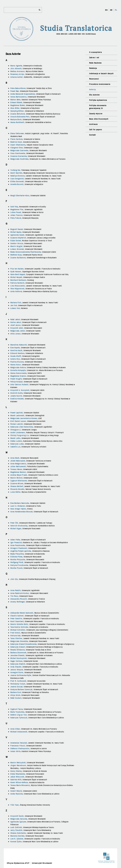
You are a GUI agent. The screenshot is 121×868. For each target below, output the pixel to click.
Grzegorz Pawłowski (19, 548)
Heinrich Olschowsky (19, 526)
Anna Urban (15, 729)
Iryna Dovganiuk (17, 179)
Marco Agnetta (16, 66)
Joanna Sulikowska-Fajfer (21, 675)
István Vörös (16, 751)
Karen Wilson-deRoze (19, 782)
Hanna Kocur (16, 365)
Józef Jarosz (16, 325)
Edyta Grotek (16, 241)
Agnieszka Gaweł (17, 235)
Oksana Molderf (17, 486)
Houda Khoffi (16, 356)
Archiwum (93, 124)
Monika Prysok (16, 568)
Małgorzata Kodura (18, 367)
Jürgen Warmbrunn (18, 765)
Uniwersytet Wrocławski (42, 863)
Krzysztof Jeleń (17, 328)
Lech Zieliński (16, 827)
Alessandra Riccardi (19, 599)
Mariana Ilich (16, 302)
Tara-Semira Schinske (19, 627)
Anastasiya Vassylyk (19, 743)
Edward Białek (16, 102)
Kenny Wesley (16, 771)
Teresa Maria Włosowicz (20, 785)
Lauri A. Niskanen (18, 506)
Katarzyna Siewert (18, 647)
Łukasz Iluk (15, 308)
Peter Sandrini (16, 618)
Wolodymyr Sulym (18, 684)
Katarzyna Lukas (17, 444)
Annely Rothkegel (18, 602)
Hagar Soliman (16, 661)
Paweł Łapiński (17, 413)
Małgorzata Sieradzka (19, 641)
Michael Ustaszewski (19, 732)
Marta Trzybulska (17, 712)
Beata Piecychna (17, 554)
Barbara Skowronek (18, 653)
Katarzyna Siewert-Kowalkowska (24, 644)
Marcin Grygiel (16, 246)
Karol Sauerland (17, 621)
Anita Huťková (16, 291)
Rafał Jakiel (15, 319)
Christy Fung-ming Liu (20, 435)
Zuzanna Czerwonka (19, 156)
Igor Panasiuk (16, 542)
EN (106, 10)
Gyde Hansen (16, 272)
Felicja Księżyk (17, 382)
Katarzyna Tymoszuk (19, 718)
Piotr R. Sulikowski (18, 681)
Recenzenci (94, 79)
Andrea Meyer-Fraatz (19, 475)
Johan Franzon (16, 215)
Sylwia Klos (15, 359)
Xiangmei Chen (17, 148)
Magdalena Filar (17, 209)
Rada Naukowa (95, 63)
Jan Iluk (14, 305)
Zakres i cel (94, 57)
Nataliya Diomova (18, 176)
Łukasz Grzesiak (17, 249)
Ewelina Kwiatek (17, 399)
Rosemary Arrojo (17, 74)
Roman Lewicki (17, 424)
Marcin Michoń (16, 478)
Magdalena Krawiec (18, 376)
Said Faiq (14, 207)
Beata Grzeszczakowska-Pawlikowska (26, 252)
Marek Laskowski (17, 415)
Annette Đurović (17, 184)
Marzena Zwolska (17, 836)
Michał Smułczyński (19, 658)
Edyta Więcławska (18, 774)
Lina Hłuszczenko (18, 286)
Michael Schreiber (18, 630)
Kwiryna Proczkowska (19, 565)
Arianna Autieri (17, 77)
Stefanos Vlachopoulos (20, 748)
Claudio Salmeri (17, 616)
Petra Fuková (16, 218)
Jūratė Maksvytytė (18, 461)
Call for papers (96, 129)
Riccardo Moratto (17, 489)
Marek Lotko (15, 438)
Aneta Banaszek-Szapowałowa (23, 94)
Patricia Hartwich (17, 283)
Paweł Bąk (15, 91)
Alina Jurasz (16, 334)
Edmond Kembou (17, 353)
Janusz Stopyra (17, 670)
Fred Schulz (15, 633)
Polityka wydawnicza (98, 100)
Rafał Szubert (16, 698)
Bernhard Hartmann (18, 280)
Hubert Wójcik (16, 791)
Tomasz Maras (16, 469)
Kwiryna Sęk (15, 636)
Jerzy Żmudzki (16, 830)
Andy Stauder (16, 667)
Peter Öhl (14, 523)
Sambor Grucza (17, 243)
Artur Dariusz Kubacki (19, 384)
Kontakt (92, 135)
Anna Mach (15, 458)
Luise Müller (16, 492)
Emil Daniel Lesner (18, 421)
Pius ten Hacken (17, 269)
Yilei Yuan (15, 805)
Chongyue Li (16, 430)
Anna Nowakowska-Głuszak (22, 512)
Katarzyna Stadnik (18, 664)
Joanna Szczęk (16, 687)
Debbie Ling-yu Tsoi (19, 715)
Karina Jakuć (16, 322)
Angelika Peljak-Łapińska (21, 551)
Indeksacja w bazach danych (101, 73)
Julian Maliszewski (18, 466)
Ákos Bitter (15, 108)
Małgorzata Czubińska (19, 159)
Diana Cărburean (17, 133)
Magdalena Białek (18, 105)
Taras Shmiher (16, 638)
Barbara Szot (16, 692)
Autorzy (93, 89)
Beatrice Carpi (16, 142)
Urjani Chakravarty (18, 145)
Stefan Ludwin (16, 441)
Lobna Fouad (16, 212)
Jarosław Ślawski (17, 655)
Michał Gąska (16, 232)
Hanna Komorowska (18, 373)
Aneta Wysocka (17, 794)
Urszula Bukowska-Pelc (20, 117)
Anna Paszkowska (18, 545)
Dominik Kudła (16, 393)
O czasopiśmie (96, 52)
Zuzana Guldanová (18, 258)
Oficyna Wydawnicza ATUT (18, 863)
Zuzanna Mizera (17, 483)
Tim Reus (14, 596)
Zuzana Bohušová (18, 114)
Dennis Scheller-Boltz (19, 624)
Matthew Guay (16, 255)
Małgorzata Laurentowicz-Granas (24, 418)
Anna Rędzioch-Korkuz (20, 593)
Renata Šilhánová (18, 650)
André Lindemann (18, 432)
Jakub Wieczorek (17, 777)
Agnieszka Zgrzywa (18, 822)
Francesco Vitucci (18, 746)
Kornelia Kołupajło (18, 370)
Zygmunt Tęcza (17, 709)
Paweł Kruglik (16, 379)
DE (111, 10)
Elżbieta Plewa (16, 557)
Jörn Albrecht (16, 68)
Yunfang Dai (15, 170)
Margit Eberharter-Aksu (20, 195)
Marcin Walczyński (18, 763)
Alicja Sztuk (15, 695)
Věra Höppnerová (17, 289)
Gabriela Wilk (16, 780)
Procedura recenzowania (100, 84)
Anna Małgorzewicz (18, 464)
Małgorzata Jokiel (18, 331)
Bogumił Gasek (17, 229)
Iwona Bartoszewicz (18, 97)
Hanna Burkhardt (17, 122)
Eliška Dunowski (17, 181)
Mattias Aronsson (18, 71)
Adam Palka (15, 540)
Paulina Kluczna (17, 362)
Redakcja (93, 68)
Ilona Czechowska (18, 153)
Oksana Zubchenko (18, 833)
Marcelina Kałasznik (19, 345)
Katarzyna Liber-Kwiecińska (22, 427)
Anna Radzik (16, 590)
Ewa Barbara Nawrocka (20, 503)
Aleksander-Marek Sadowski (22, 613)
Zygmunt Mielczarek (19, 481)
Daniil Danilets (16, 173)
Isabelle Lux (15, 447)
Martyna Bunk (16, 119)
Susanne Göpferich (18, 238)
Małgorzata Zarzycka (19, 819)
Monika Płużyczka (18, 559)
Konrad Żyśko (16, 842)
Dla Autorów (94, 95)
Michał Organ (16, 528)
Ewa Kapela (15, 348)
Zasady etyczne (96, 114)
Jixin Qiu (14, 579)
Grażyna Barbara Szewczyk (21, 689)
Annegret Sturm (17, 672)
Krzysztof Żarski (17, 816)
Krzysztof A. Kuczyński (20, 390)
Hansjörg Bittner (17, 111)
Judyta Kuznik (16, 396)
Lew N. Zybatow (17, 839)
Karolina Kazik (16, 350)
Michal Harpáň (16, 277)
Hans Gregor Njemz (18, 509)
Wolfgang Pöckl (17, 562)
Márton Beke (15, 100)
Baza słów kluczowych (99, 119)
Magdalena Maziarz (18, 472)
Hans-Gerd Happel (18, 274)
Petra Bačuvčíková (18, 88)
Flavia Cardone (17, 139)
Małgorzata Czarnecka (19, 150)
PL (116, 10)
